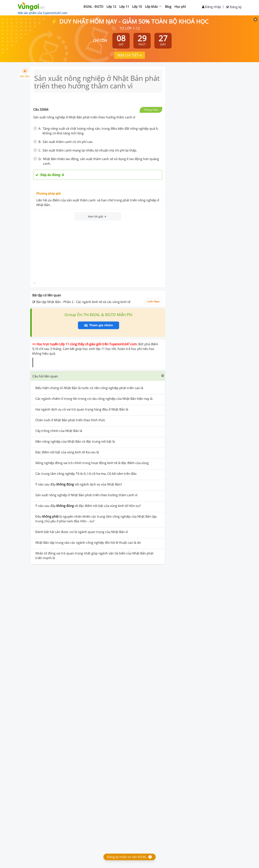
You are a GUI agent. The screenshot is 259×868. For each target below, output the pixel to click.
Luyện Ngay (153, 301)
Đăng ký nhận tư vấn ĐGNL (127, 857)
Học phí (180, 7)
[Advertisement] (98, 250)
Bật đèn (25, 73)
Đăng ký (234, 7)
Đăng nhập (212, 7)
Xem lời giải (97, 216)
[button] (98, 376)
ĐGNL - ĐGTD (93, 7)
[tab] (98, 376)
